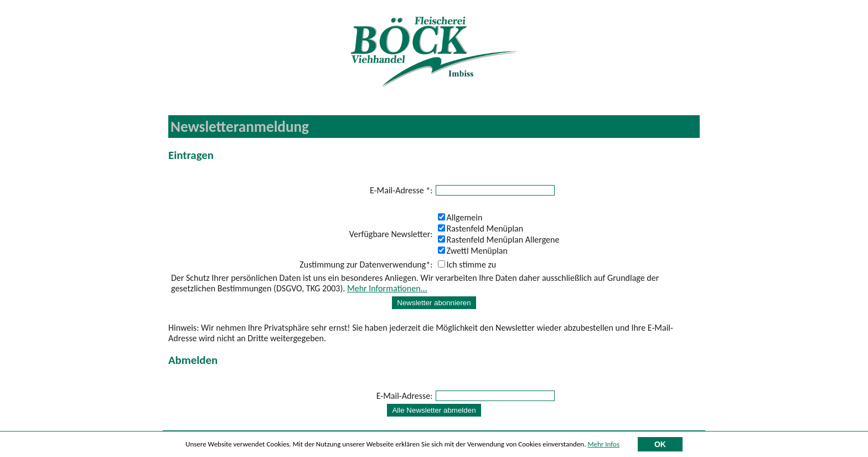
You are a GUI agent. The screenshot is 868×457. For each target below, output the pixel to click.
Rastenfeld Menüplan (481, 228)
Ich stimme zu (467, 265)
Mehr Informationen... (387, 288)
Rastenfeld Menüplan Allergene (499, 240)
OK (660, 446)
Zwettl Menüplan (473, 251)
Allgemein (460, 217)
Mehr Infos (603, 446)
